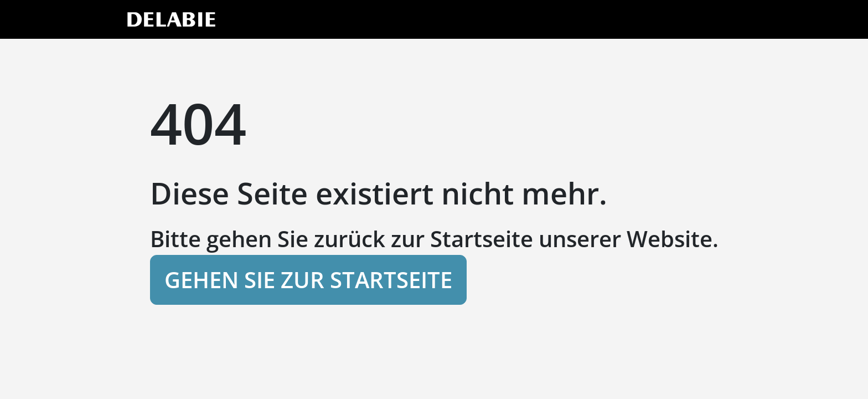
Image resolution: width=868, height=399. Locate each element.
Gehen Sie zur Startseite (308, 280)
